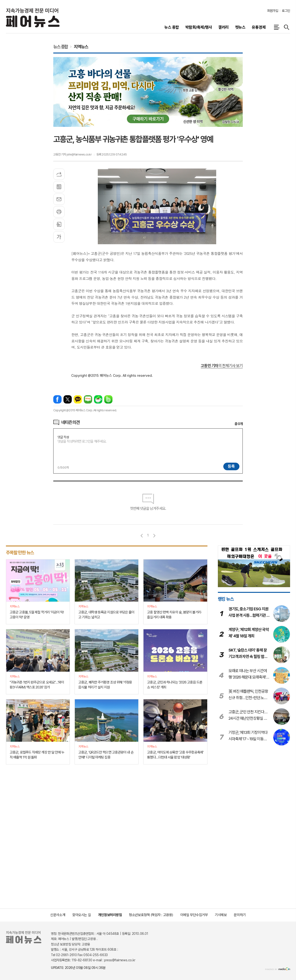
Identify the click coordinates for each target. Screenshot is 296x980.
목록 (59, 187)
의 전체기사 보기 (222, 366)
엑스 (68, 399)
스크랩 (59, 224)
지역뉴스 (81, 47)
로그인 (286, 11)
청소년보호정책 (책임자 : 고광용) (151, 915)
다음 (154, 536)
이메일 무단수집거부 (194, 915)
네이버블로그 (88, 399)
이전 (142, 536)
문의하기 (240, 915)
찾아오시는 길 (82, 915)
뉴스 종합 (61, 47)
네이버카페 (98, 399)
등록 (231, 466)
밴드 (108, 399)
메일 (59, 199)
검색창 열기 (287, 27)
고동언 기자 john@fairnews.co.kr (72, 154)
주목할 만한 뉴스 (20, 553)
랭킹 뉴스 (226, 599)
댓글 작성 (63, 437)
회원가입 (273, 11)
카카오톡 (78, 399)
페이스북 (57, 399)
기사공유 (59, 174)
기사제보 (221, 915)
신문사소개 (58, 915)
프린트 (59, 212)
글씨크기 (59, 237)
